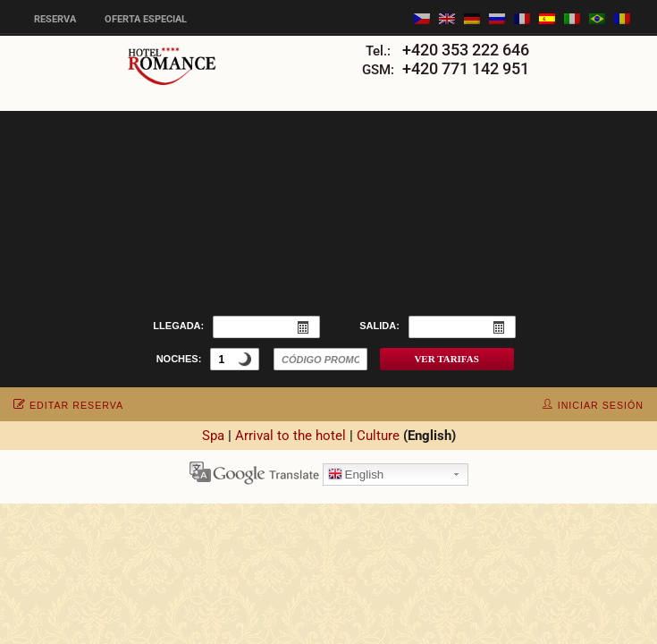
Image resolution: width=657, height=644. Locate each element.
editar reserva (68, 405)
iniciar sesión (593, 405)
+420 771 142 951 (466, 68)
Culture (378, 436)
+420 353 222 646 (466, 50)
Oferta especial (146, 19)
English (356, 475)
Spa (213, 436)
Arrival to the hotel (291, 436)
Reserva (55, 19)
